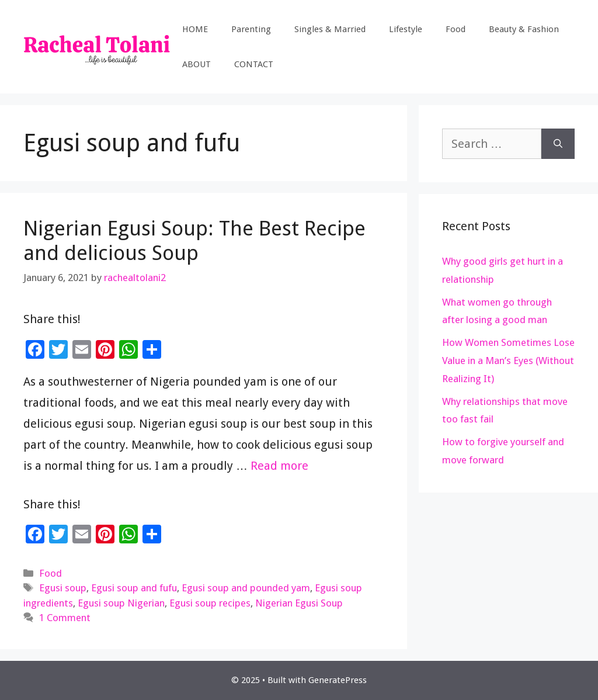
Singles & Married (330, 29)
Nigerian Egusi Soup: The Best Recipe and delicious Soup (194, 240)
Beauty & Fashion (524, 29)
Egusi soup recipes (210, 603)
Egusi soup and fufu (134, 588)
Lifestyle (406, 29)
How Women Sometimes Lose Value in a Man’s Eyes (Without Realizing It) (508, 360)
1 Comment (65, 618)
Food (456, 29)
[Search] (558, 144)
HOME (195, 29)
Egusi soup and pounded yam (246, 588)
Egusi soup (63, 588)
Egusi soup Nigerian (121, 603)
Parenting (251, 29)
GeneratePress (338, 680)
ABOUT (197, 64)
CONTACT (254, 64)
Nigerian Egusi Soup (299, 603)
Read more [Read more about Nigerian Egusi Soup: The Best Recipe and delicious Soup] (279, 466)
